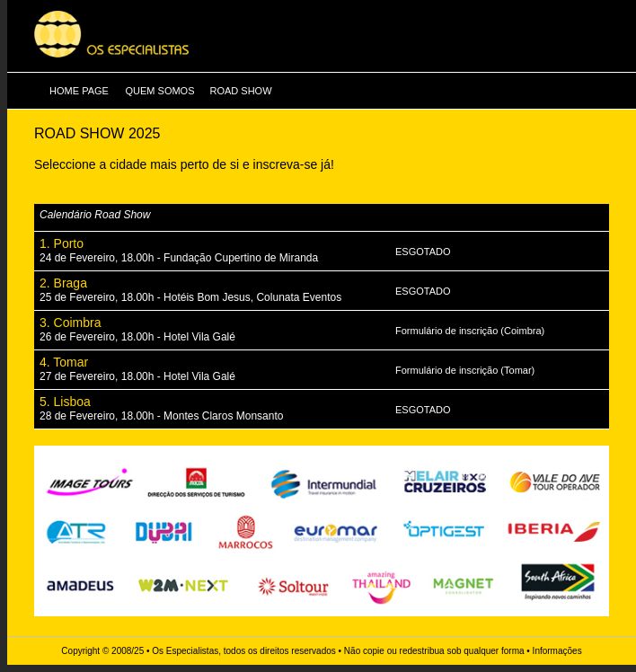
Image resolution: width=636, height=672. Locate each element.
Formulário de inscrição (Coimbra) (470, 331)
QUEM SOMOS (159, 91)
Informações (557, 651)
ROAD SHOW (240, 91)
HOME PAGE (79, 91)
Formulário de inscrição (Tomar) (465, 370)
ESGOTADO (423, 252)
